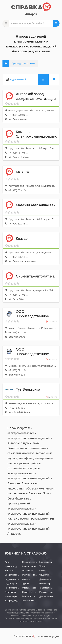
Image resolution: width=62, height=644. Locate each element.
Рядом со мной (18, 79)
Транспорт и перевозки (50, 588)
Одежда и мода (29, 588)
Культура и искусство (32, 575)
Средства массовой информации (20, 575)
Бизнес (43, 571)
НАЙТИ (56, 23)
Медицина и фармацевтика (35, 571)
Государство (11, 592)
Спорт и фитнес (30, 566)
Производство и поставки (17, 588)
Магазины (10, 571)
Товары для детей (13, 601)
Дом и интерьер (47, 596)
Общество (44, 575)
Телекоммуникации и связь (35, 601)
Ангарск (31, 14)
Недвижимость (12, 579)
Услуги (42, 566)
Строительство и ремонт (33, 562)
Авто (7, 562)
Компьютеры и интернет (16, 596)
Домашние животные (49, 579)
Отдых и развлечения (15, 584)
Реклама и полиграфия (50, 592)
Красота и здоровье (14, 566)
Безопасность (29, 596)
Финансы (26, 579)
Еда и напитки (46, 562)
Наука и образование (49, 584)
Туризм (25, 584)
